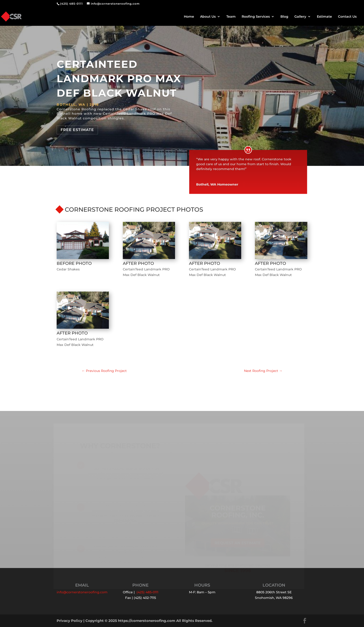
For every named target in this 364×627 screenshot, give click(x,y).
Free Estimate (77, 130)
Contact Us (347, 17)
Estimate (324, 17)
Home (189, 17)
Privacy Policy (70, 621)
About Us (208, 17)
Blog (284, 17)
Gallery (300, 17)
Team (231, 17)
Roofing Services (256, 17)
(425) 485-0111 (71, 4)
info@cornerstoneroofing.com (82, 592)
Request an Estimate (238, 545)
